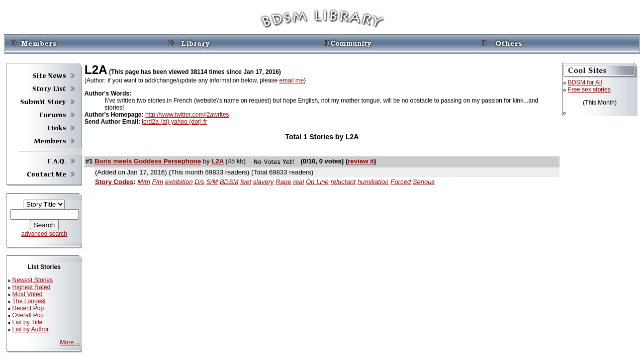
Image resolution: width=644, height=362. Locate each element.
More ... (70, 342)
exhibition (179, 182)
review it (361, 161)
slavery (263, 182)
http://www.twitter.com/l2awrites (187, 115)
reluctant (343, 182)
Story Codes (114, 182)
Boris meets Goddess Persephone (148, 161)
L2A (218, 161)
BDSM (229, 182)
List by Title (27, 322)
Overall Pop (28, 315)
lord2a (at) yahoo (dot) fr (174, 122)
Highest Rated (31, 287)
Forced (401, 182)
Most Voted (27, 294)
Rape (283, 182)
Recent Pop (28, 308)
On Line (317, 182)
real (299, 182)
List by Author (30, 329)
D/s (200, 182)
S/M (212, 182)
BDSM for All (585, 82)
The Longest (29, 301)
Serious (424, 182)
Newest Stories (32, 280)
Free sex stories (589, 89)
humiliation (373, 182)
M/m (144, 182)
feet (246, 182)
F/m (157, 182)
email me (292, 80)
